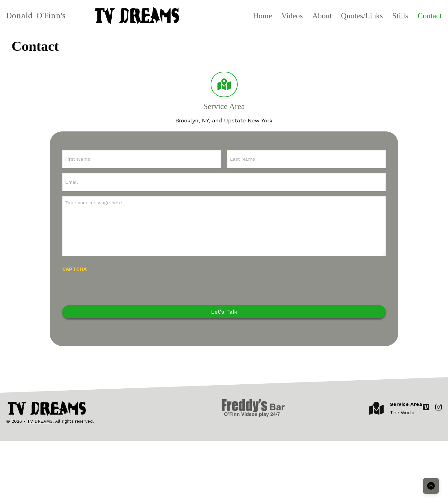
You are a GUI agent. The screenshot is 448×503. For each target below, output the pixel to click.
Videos (292, 16)
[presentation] (110, 288)
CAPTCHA (75, 269)
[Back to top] (431, 486)
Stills (400, 16)
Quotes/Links (362, 16)
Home (262, 16)
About (322, 16)
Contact (430, 16)
